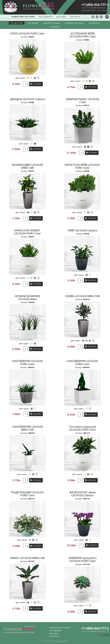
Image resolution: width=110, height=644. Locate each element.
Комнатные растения (23, 17)
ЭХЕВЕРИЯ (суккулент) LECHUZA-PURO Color (82, 559)
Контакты (75, 17)
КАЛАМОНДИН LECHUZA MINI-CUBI (27, 166)
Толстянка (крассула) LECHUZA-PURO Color (82, 428)
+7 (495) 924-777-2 (95, 5)
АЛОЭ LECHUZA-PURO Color (27, 33)
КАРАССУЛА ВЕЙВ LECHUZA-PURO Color (83, 166)
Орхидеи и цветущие (76, 23)
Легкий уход (97, 23)
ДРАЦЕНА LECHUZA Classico (28, 99)
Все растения (14, 23)
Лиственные (31, 23)
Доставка (61, 17)
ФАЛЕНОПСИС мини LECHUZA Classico (83, 494)
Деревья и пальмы (52, 23)
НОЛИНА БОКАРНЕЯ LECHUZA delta (27, 297)
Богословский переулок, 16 (96, 8)
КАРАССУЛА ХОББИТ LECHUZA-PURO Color (27, 232)
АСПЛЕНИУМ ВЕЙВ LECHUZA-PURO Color (83, 35)
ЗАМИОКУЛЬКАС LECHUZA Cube (82, 101)
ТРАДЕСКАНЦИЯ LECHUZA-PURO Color (27, 494)
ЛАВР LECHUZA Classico (82, 230)
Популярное (55, 27)
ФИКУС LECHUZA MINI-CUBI (28, 558)
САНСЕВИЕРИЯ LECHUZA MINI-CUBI (28, 428)
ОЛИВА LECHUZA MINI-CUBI (83, 296)
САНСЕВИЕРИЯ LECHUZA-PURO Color (27, 362)
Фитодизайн (45, 17)
